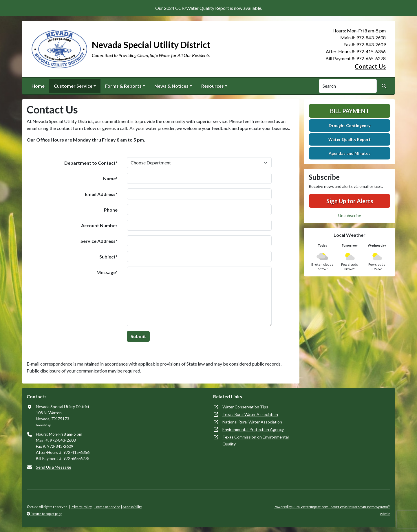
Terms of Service (107, 507)
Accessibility (132, 507)
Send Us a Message (54, 467)
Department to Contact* (91, 163)
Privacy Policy (81, 507)
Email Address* (101, 194)
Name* (110, 178)
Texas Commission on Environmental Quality (256, 440)
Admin (385, 514)
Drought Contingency (350, 125)
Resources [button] (213, 86)
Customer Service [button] (73, 86)
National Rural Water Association (252, 422)
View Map (43, 425)
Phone (111, 210)
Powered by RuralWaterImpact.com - (332, 507)
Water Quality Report (350, 139)
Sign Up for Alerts (350, 201)
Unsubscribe (350, 215)
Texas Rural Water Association (250, 414)
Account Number (99, 225)
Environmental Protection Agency (253, 429)
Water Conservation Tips (245, 407)
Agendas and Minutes (350, 153)
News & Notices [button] (171, 86)
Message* (107, 272)
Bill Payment (350, 111)
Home (38, 86)
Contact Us (370, 66)
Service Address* (99, 241)
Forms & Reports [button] (123, 86)
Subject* (108, 257)
